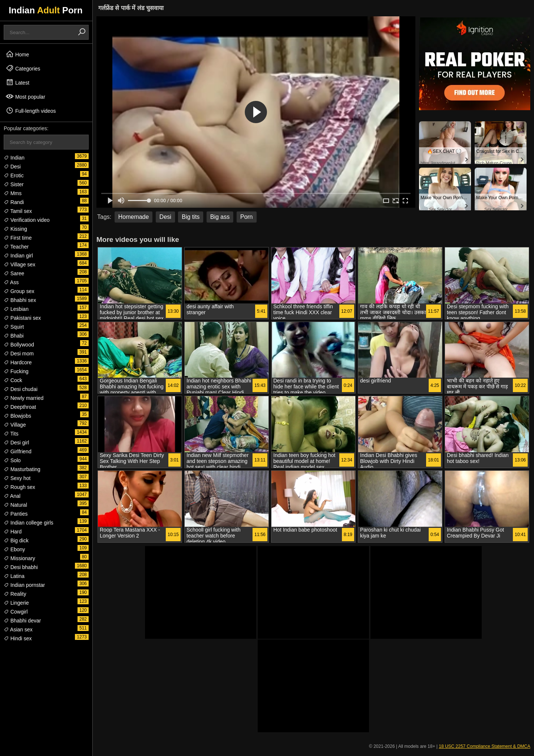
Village (15, 425)
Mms (13, 193)
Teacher (16, 247)
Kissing (15, 229)
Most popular (25, 96)
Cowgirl (16, 612)
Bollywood (19, 345)
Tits (11, 434)
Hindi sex (18, 638)
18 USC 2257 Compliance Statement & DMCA (484, 746)
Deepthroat (20, 407)
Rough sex (19, 487)
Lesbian (16, 309)
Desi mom (19, 354)
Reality (15, 594)
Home (17, 54)
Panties (16, 514)
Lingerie (16, 603)
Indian (14, 158)
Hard (13, 532)
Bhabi (14, 336)
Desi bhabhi (21, 567)
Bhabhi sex (20, 300)
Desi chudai (21, 389)
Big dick (16, 540)
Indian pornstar (24, 585)
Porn (247, 217)
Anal (12, 496)
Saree (14, 273)
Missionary (19, 558)
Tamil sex (18, 211)
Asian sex (18, 630)
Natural (15, 505)
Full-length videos (31, 111)
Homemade (134, 217)
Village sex (19, 264)
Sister (14, 184)
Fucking (16, 371)
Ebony (14, 549)
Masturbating (22, 469)
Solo (12, 460)
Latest (17, 82)
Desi (12, 167)
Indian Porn (45, 10)
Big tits (191, 217)
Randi (14, 202)
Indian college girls (29, 523)
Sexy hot (17, 478)
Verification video (27, 220)
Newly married (24, 398)
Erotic (14, 175)
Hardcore (18, 362)
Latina (14, 576)
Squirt (14, 327)
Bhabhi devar (22, 621)
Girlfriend (18, 451)
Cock (13, 380)
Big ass (220, 217)
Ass (11, 282)
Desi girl (16, 443)
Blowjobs (17, 416)
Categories (23, 68)
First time (18, 238)
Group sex (19, 291)
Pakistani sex (22, 318)
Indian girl (18, 256)
